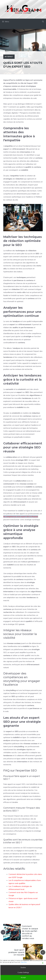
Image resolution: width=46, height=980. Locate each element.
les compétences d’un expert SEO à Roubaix (21, 517)
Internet (9, 57)
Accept (23, 977)
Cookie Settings (23, 972)
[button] (43, 22)
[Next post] (43, 952)
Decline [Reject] (23, 967)
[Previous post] (3, 932)
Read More (24, 962)
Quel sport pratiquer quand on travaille (16, 952)
